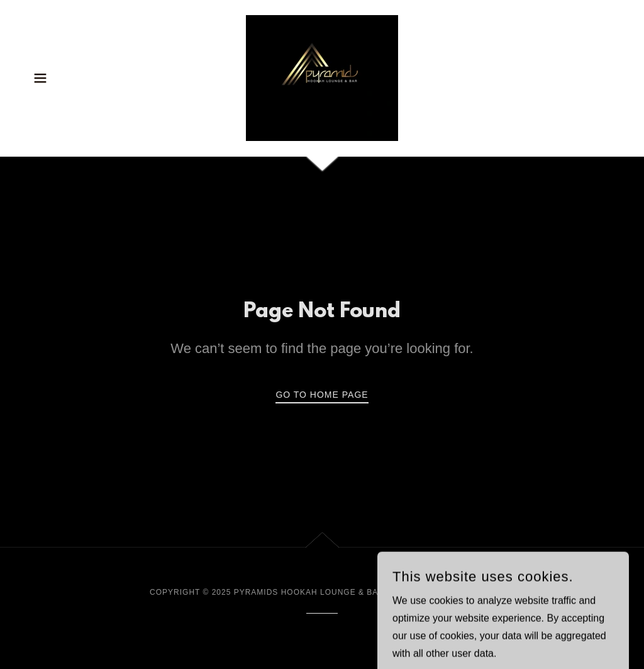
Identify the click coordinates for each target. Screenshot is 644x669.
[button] (40, 78)
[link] (322, 77)
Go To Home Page (322, 395)
